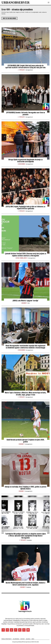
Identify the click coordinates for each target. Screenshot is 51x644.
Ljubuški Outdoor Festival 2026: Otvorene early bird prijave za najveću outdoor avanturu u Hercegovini (26, 255)
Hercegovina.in (29, 70)
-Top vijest (22, 70)
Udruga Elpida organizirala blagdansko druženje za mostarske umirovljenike (25, 161)
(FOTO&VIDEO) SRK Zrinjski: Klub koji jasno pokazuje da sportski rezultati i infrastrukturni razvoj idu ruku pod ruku (25, 67)
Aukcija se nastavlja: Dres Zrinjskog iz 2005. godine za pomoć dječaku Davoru (26, 488)
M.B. (29, 303)
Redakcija (29, 540)
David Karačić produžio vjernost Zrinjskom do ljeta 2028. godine (26, 441)
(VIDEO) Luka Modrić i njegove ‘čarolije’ (25, 301)
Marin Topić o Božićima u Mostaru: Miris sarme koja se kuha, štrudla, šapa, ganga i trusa (25, 394)
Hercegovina (22, 164)
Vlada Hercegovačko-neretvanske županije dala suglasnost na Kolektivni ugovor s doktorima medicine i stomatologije (25, 347)
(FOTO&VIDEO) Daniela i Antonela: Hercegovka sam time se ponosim (26, 114)
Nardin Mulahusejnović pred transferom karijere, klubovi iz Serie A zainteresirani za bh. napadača (26, 584)
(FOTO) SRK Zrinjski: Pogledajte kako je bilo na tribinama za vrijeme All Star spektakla (25, 208)
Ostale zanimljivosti (22, 258)
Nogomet (24, 303)
